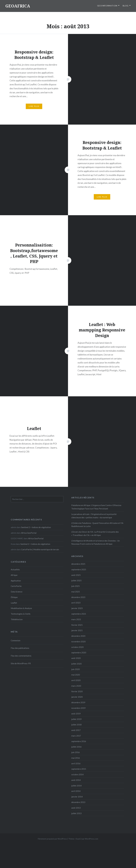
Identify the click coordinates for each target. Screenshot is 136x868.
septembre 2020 (79, 653)
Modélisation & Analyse (21, 608)
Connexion (16, 640)
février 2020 (77, 691)
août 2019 (76, 714)
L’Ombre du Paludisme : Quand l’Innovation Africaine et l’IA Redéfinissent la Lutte (97, 525)
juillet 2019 (76, 719)
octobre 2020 (77, 647)
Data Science (17, 592)
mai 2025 (76, 592)
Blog (126, 6)
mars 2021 (76, 619)
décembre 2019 (78, 702)
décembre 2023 (78, 597)
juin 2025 (76, 586)
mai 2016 (76, 758)
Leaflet (14, 603)
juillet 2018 (76, 725)
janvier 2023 (77, 608)
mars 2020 (76, 686)
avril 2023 (76, 603)
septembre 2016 (79, 741)
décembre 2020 (78, 636)
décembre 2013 (78, 802)
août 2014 (76, 780)
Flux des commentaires (21, 656)
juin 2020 (76, 669)
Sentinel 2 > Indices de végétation (36, 527)
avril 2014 (76, 791)
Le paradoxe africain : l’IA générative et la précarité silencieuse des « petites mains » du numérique (94, 516)
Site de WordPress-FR (21, 663)
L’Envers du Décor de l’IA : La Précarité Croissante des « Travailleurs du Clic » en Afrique (95, 533)
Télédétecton (17, 619)
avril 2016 (76, 763)
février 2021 (77, 625)
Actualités (15, 569)
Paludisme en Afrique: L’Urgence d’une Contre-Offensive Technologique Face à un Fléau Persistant (96, 507)
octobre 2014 (77, 774)
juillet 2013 (76, 813)
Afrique (14, 575)
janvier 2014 (77, 797)
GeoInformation (107, 6)
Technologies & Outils (21, 614)
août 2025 (76, 575)
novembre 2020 (78, 642)
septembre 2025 (79, 569)
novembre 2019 (78, 708)
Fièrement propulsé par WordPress (52, 839)
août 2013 (76, 808)
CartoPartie (16, 586)
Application (16, 581)
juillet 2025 (76, 580)
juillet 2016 (76, 747)
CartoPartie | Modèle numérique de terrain (40, 549)
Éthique (14, 597)
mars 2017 (76, 736)
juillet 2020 (76, 664)
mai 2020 (76, 675)
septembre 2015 (79, 769)
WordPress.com (92, 839)
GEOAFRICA (18, 6)
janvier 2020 (77, 697)
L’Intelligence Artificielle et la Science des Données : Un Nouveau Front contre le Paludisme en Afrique (95, 542)
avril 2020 (76, 680)
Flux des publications (20, 648)
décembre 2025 (78, 564)
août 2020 (76, 658)
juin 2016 (76, 752)
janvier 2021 (77, 630)
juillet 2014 (76, 786)
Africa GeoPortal (29, 533)
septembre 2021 (79, 614)
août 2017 (76, 730)
